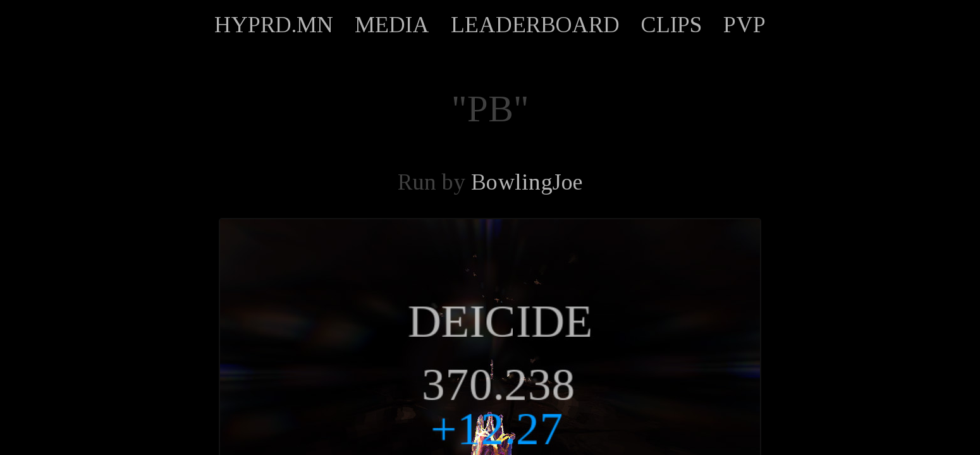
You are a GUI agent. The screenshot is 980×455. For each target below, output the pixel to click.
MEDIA (392, 25)
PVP (744, 25)
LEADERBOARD (535, 25)
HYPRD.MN (274, 25)
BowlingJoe (527, 182)
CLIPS (671, 25)
